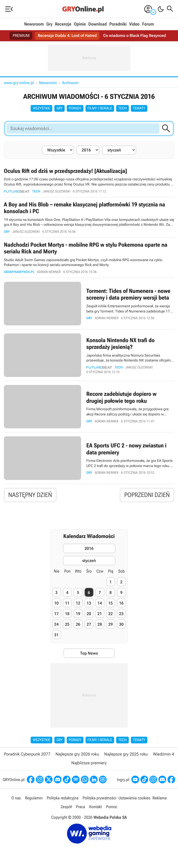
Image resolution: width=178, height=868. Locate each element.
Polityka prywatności (99, 799)
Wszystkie (41, 108)
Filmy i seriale (100, 108)
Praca (80, 808)
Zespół (66, 808)
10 (56, 604)
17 (56, 614)
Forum (148, 24)
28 (100, 625)
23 (121, 614)
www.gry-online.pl (19, 83)
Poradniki (118, 24)
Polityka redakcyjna (62, 799)
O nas (16, 799)
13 (89, 604)
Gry (49, 24)
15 (110, 604)
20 (89, 614)
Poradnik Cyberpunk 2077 (27, 755)
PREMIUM (20, 36)
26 (78, 625)
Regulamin (34, 799)
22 (110, 614)
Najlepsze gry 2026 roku (77, 755)
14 (100, 604)
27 (89, 625)
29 (110, 625)
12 (78, 604)
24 (56, 625)
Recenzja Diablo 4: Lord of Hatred (67, 36)
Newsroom (34, 24)
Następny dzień (30, 496)
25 (67, 625)
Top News (89, 654)
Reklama (160, 799)
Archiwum (70, 83)
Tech (122, 108)
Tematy (139, 108)
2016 (89, 549)
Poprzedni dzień (147, 496)
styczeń (89, 562)
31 (56, 636)
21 (100, 614)
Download (98, 24)
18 (67, 614)
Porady (75, 108)
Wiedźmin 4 (164, 755)
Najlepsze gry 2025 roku (126, 755)
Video (134, 24)
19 (78, 614)
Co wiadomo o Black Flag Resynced (135, 36)
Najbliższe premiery (89, 764)
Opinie (80, 24)
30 (121, 625)
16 (121, 604)
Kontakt (95, 808)
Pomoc (112, 808)
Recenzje (63, 24)
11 (67, 604)
